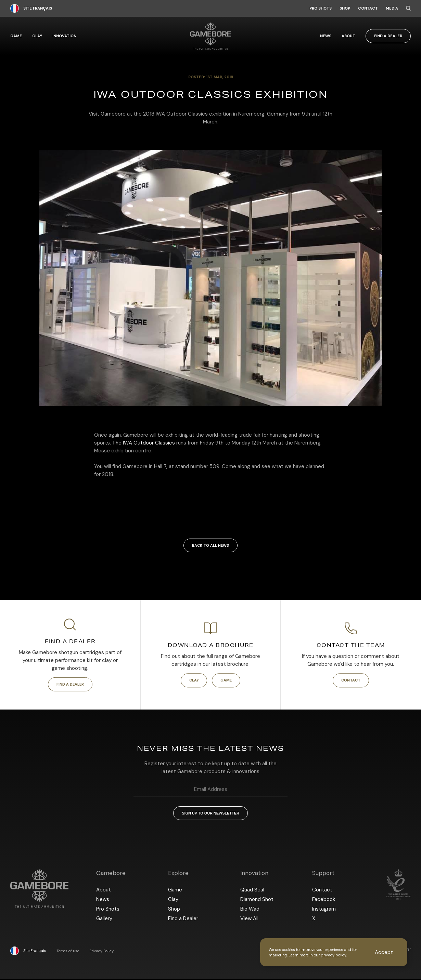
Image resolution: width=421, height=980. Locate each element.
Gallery (104, 919)
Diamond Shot (257, 900)
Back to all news (210, 545)
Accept (384, 952)
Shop (345, 8)
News (326, 36)
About (348, 36)
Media (392, 8)
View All (249, 919)
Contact (368, 8)
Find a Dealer (388, 36)
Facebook (324, 900)
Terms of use (68, 952)
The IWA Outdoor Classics (144, 443)
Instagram (324, 910)
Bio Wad (250, 910)
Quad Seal (252, 891)
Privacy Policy (101, 952)
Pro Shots (321, 8)
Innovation (64, 36)
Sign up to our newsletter (210, 814)
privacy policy (333, 955)
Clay (37, 36)
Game (16, 36)
